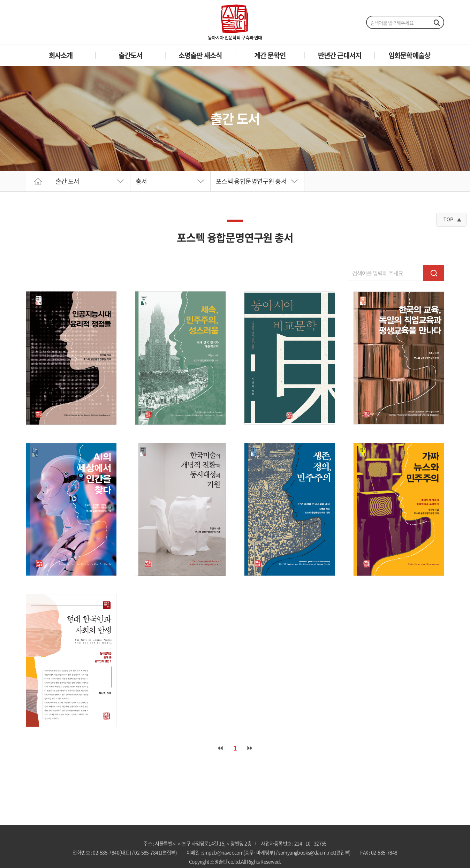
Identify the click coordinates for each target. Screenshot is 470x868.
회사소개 (61, 55)
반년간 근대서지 (340, 55)
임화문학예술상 (409, 55)
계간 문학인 (270, 55)
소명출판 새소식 (200, 55)
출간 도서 (67, 181)
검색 (434, 273)
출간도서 (131, 55)
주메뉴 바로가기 (0, 0)
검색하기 (437, 23)
